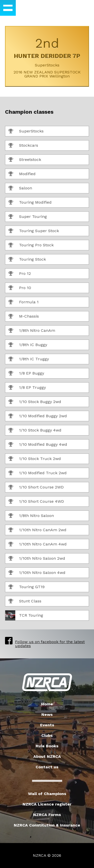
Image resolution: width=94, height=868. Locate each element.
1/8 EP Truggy (27, 388)
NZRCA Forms (47, 815)
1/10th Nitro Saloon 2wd (37, 559)
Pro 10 (20, 288)
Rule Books (47, 746)
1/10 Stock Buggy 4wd (35, 431)
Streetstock (25, 160)
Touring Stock (27, 260)
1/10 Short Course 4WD (36, 502)
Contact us (47, 767)
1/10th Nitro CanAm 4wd (37, 544)
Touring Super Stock (34, 231)
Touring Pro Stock (31, 245)
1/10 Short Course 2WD (36, 487)
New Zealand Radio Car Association (47, 682)
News (47, 714)
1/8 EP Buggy (26, 374)
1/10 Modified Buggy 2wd (38, 416)
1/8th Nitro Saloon (31, 516)
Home (47, 704)
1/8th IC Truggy (29, 359)
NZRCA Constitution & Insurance (47, 825)
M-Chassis (24, 317)
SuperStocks (26, 131)
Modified (22, 174)
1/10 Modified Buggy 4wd (38, 445)
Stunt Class (25, 601)
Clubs (47, 735)
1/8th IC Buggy (28, 345)
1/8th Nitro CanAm (32, 331)
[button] (8, 8)
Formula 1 (23, 302)
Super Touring (28, 217)
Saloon (20, 188)
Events (47, 725)
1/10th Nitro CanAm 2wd (37, 530)
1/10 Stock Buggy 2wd (35, 402)
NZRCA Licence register (47, 804)
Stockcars (23, 146)
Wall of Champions (47, 794)
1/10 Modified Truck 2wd (37, 473)
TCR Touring (24, 615)
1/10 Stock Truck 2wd (35, 459)
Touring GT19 (26, 587)
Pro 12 (20, 274)
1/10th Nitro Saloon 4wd (37, 573)
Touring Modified (30, 203)
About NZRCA (47, 756)
